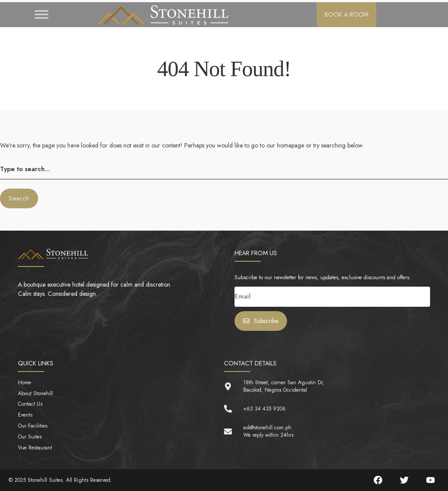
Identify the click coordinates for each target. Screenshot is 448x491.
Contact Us (30, 404)
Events (25, 415)
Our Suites (30, 437)
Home (24, 383)
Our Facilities (33, 426)
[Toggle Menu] (42, 15)
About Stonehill (35, 394)
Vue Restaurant (35, 448)
